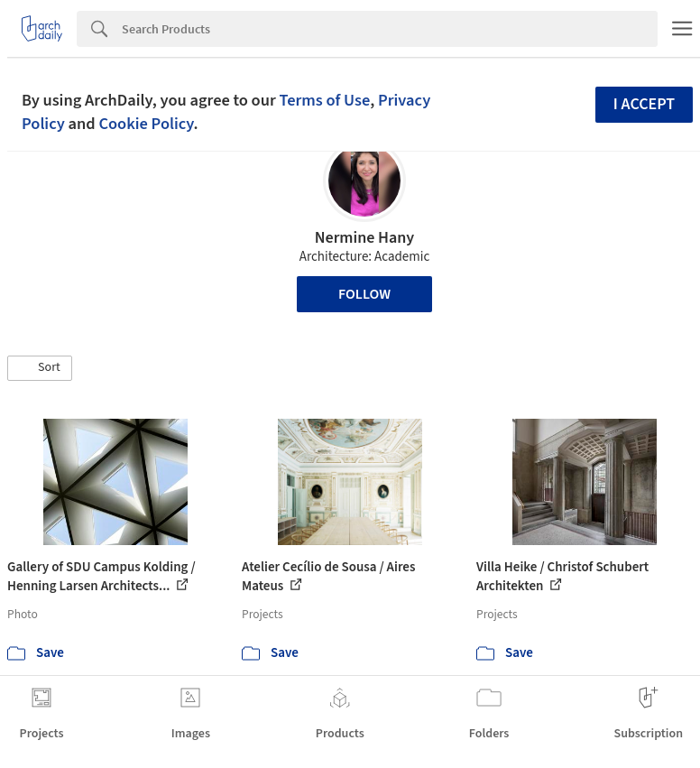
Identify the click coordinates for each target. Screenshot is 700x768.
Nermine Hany (365, 238)
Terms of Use (324, 100)
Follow (364, 294)
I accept (644, 104)
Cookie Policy (146, 124)
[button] (40, 368)
